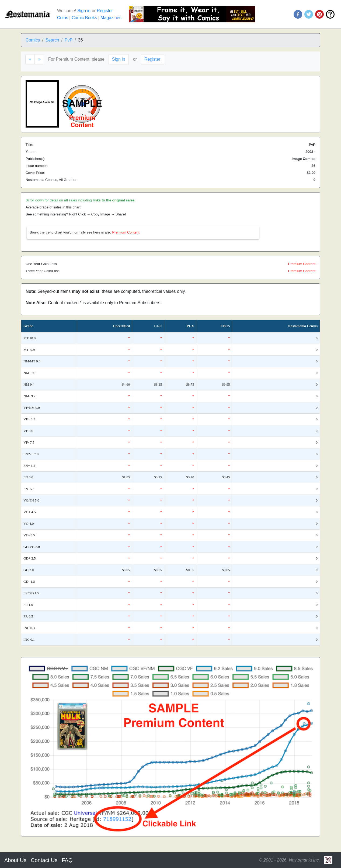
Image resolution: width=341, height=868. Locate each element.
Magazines (111, 18)
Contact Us (44, 860)
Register (105, 11)
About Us (15, 860)
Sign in (84, 11)
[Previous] (30, 59)
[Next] (39, 59)
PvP (69, 40)
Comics (33, 40)
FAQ (67, 860)
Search (52, 40)
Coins (63, 18)
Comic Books (84, 18)
